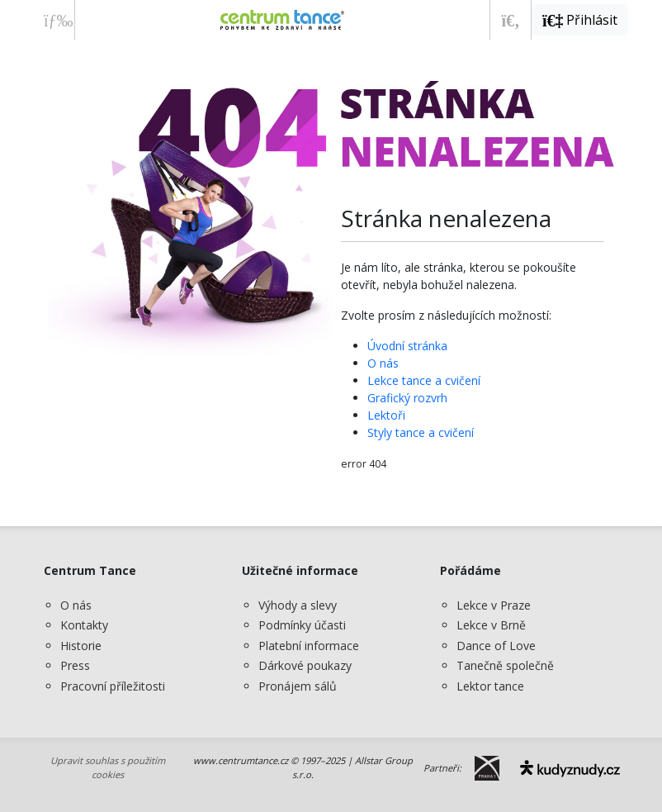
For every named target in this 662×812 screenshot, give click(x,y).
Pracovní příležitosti (113, 686)
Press (75, 665)
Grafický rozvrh (407, 398)
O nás (383, 363)
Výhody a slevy (298, 605)
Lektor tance (490, 686)
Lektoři (386, 415)
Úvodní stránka (407, 346)
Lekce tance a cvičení (424, 380)
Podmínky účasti (302, 625)
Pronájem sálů (298, 686)
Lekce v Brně (491, 625)
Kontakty (84, 625)
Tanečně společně (505, 665)
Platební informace (309, 646)
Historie (81, 646)
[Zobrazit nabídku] (54, 20)
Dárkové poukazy (305, 665)
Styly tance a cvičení (421, 432)
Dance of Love (496, 646)
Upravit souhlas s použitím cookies (108, 767)
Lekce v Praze (494, 605)
